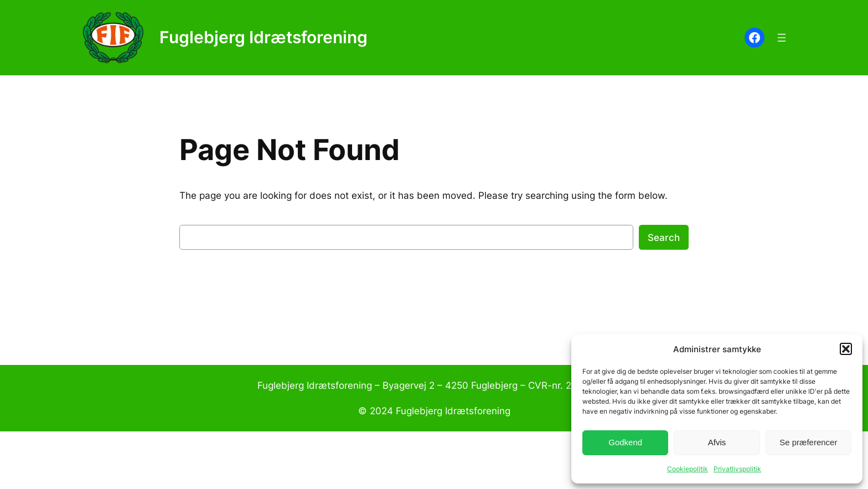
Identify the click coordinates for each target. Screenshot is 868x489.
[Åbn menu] (782, 38)
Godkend (625, 442)
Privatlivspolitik (737, 469)
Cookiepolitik (688, 469)
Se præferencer (808, 442)
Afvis (717, 442)
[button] (846, 349)
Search (664, 238)
